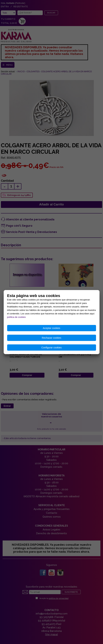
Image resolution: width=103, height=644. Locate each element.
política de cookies (16, 317)
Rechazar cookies (52, 338)
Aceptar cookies (52, 328)
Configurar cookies (52, 348)
